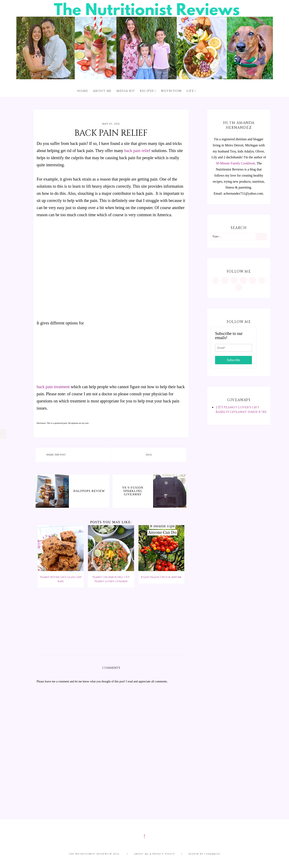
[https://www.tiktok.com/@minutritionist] (243, 280)
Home (83, 91)
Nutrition (171, 91)
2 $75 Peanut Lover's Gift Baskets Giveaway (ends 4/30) (241, 410)
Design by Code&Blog (204, 854)
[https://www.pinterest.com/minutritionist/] (225, 280)
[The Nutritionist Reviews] (145, 78)
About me (102, 91)
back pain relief (137, 151)
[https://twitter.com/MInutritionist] (253, 280)
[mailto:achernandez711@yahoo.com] (239, 288)
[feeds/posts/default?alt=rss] (262, 280)
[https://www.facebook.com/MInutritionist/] (234, 280)
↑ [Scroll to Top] (144, 836)
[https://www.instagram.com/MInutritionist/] (216, 280)
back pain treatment (53, 387)
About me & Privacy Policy (155, 854)
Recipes (147, 91)
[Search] (261, 237)
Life (190, 91)
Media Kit (126, 91)
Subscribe (233, 360)
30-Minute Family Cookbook (235, 163)
